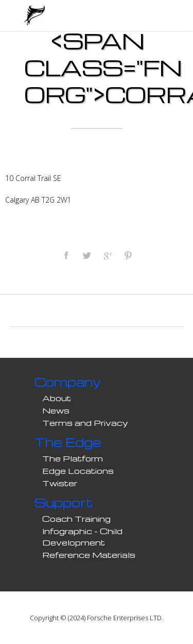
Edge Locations (78, 471)
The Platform (73, 458)
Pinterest (128, 255)
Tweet (86, 255)
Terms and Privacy (85, 423)
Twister (60, 483)
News (56, 410)
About (57, 398)
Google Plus (107, 255)
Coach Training (76, 519)
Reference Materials (89, 555)
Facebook (66, 255)
